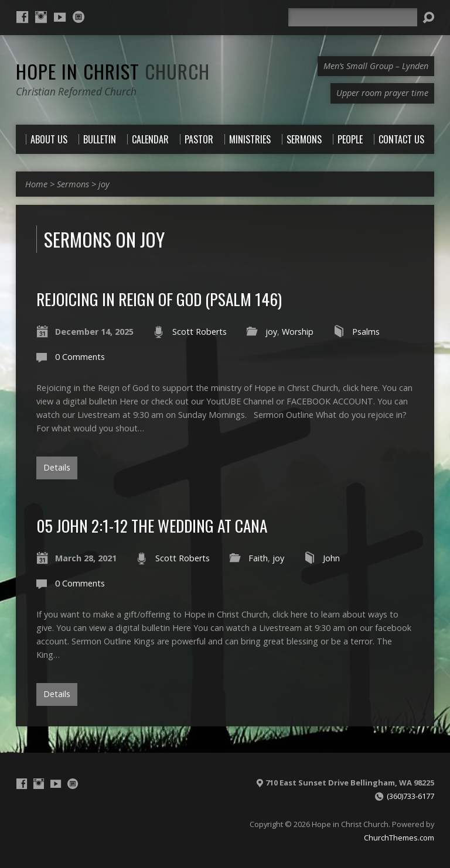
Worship (298, 332)
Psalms (366, 332)
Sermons (73, 184)
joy (104, 184)
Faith (258, 558)
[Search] (353, 17)
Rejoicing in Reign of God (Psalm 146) (159, 299)
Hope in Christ (113, 71)
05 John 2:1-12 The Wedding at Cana (152, 525)
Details (57, 467)
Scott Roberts (200, 332)
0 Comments (80, 357)
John (331, 558)
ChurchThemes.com (399, 838)
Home (36, 184)
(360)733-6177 (410, 796)
